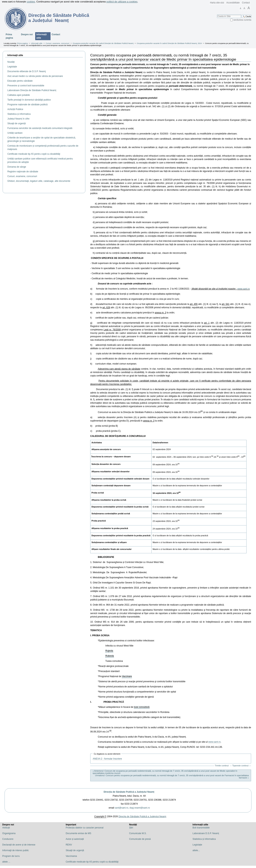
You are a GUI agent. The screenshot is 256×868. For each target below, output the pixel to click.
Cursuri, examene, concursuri (57, 43)
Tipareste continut (240, 766)
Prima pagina (9, 36)
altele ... (6, 862)
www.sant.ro (244, 289)
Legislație (197, 845)
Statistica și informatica (204, 839)
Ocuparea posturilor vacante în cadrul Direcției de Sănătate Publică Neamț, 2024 (169, 43)
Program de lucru (11, 856)
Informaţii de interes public (16, 850)
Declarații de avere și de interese (19, 845)
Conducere (8, 839)
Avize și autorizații (75, 839)
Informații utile (42, 36)
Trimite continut (222, 766)
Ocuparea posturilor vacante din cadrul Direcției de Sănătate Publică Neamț (103, 43)
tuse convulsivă (142, 707)
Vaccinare (127, 676)
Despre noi (27, 34)
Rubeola (110, 656)
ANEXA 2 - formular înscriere (107, 759)
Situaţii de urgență (75, 850)
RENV (69, 845)
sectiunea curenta (242, 20)
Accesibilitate (233, 3)
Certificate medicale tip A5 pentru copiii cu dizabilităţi (92, 862)
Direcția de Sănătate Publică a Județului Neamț (129, 792)
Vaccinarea (71, 856)
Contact (246, 3)
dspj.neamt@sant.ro (140, 808)
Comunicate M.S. (138, 833)
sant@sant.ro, (122, 808)
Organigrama (9, 833)
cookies (31, 2)
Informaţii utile (15, 55)
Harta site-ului (217, 3)
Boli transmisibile (201, 828)
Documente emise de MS (78, 833)
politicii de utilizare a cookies (122, 2)
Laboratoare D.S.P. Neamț (206, 833)
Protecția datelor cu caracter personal (84, 828)
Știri (131, 828)
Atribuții (6, 828)
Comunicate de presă (140, 839)
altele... (196, 850)
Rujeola (109, 651)
